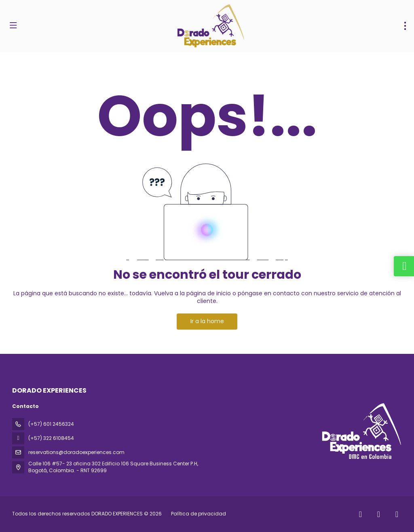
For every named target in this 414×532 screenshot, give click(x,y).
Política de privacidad (199, 514)
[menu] (405, 26)
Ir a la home (207, 321)
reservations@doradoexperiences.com (76, 452)
